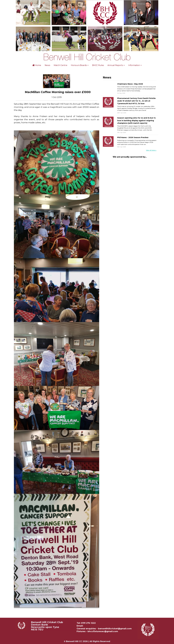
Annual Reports (116, 65)
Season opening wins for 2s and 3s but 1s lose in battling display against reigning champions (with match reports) (136, 120)
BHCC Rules (98, 65)
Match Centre (60, 65)
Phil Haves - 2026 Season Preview (133, 137)
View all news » (151, 150)
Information (135, 65)
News (47, 65)
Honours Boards (80, 65)
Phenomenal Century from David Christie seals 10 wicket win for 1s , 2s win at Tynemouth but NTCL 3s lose (136, 101)
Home (37, 65)
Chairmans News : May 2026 (130, 84)
